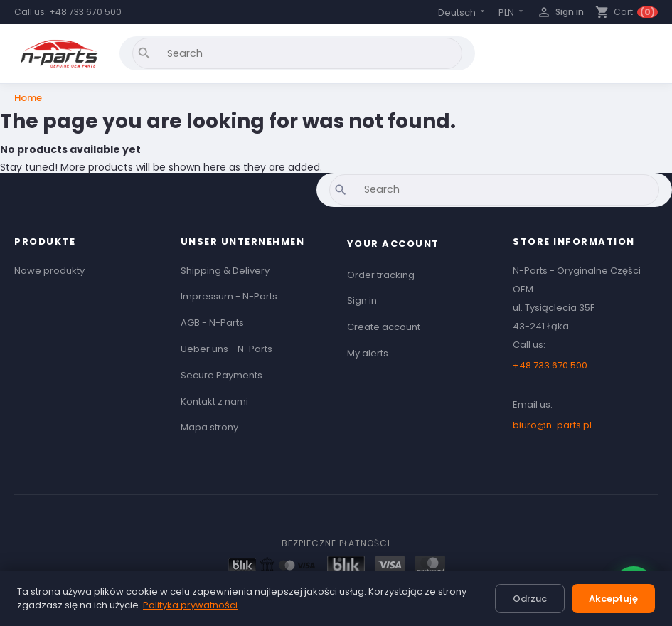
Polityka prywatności (190, 605)
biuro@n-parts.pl (552, 425)
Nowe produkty (49, 271)
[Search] (297, 53)
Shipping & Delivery (225, 271)
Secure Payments (222, 375)
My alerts (368, 353)
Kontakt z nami (214, 402)
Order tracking (381, 275)
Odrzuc (530, 599)
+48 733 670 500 (85, 12)
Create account (384, 327)
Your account (393, 244)
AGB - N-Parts (212, 323)
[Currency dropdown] (512, 12)
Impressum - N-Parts (229, 296)
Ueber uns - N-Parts (226, 349)
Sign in (362, 301)
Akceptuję (613, 599)
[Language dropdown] (463, 12)
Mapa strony (209, 427)
